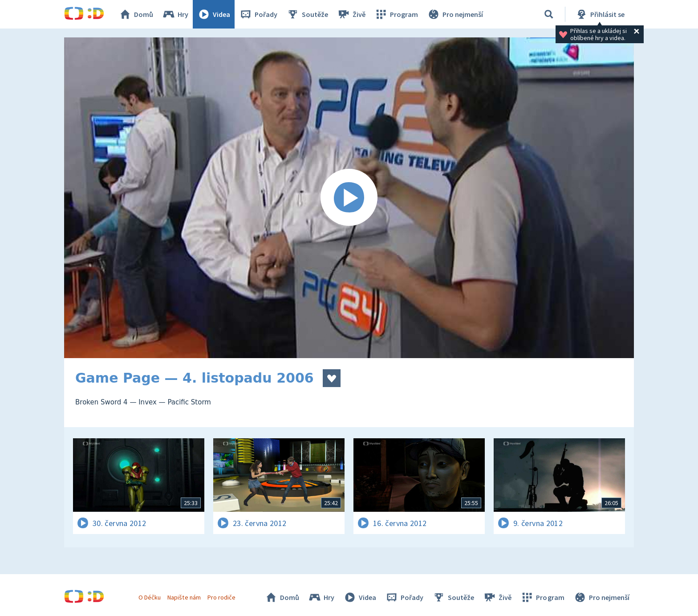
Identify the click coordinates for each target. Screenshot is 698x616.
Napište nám (184, 597)
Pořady (258, 14)
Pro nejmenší (455, 14)
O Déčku (150, 597)
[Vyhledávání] (549, 14)
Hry (175, 14)
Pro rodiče (221, 597)
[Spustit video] (349, 198)
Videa (214, 14)
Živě (351, 14)
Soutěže (307, 14)
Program (396, 14)
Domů (136, 14)
